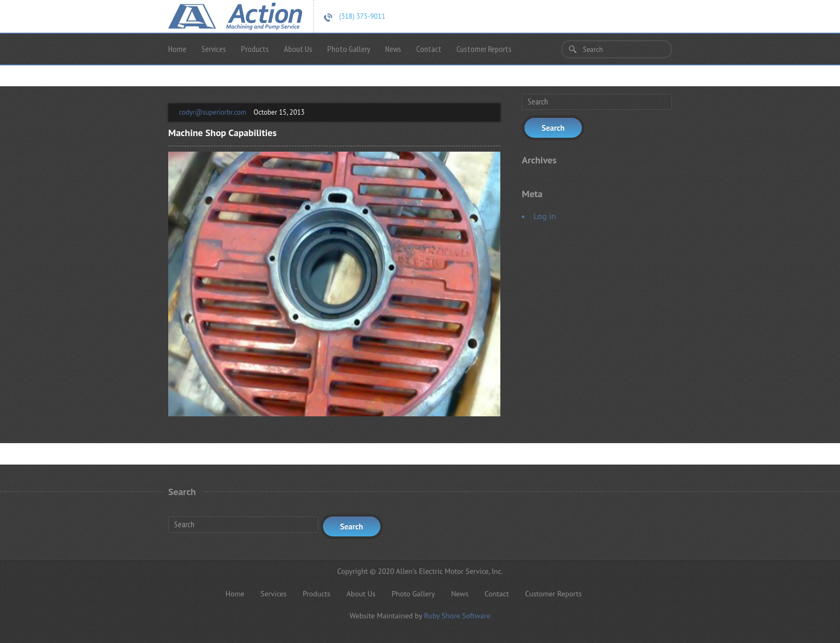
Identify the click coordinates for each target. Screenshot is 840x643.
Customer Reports (484, 49)
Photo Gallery (349, 49)
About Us (298, 49)
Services (214, 49)
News (393, 49)
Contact (429, 49)
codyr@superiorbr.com (213, 112)
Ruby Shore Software (457, 616)
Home (177, 49)
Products (255, 49)
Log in (545, 216)
